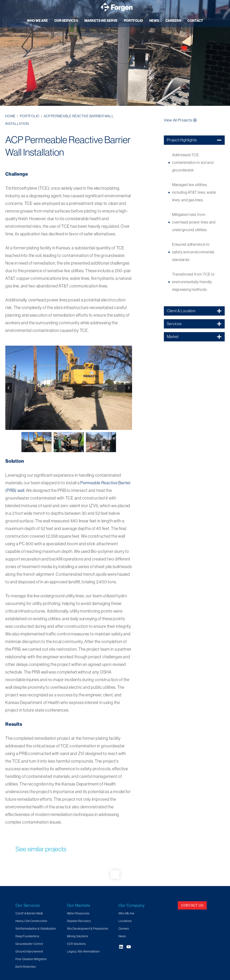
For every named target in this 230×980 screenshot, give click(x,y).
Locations (125, 921)
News (122, 936)
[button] (69, 388)
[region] (115, 53)
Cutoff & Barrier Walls (29, 913)
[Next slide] (129, 388)
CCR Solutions (76, 944)
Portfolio (30, 116)
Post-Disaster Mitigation (31, 959)
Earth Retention (26, 967)
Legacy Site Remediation (83, 951)
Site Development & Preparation (88, 929)
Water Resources (78, 913)
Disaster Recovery (79, 921)
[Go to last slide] (9, 388)
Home (10, 116)
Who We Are (127, 913)
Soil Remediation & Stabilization (36, 929)
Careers (124, 929)
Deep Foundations (27, 936)
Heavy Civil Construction (31, 921)
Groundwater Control (29, 944)
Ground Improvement (29, 951)
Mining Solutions (78, 936)
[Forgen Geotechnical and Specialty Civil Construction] (117, 7)
